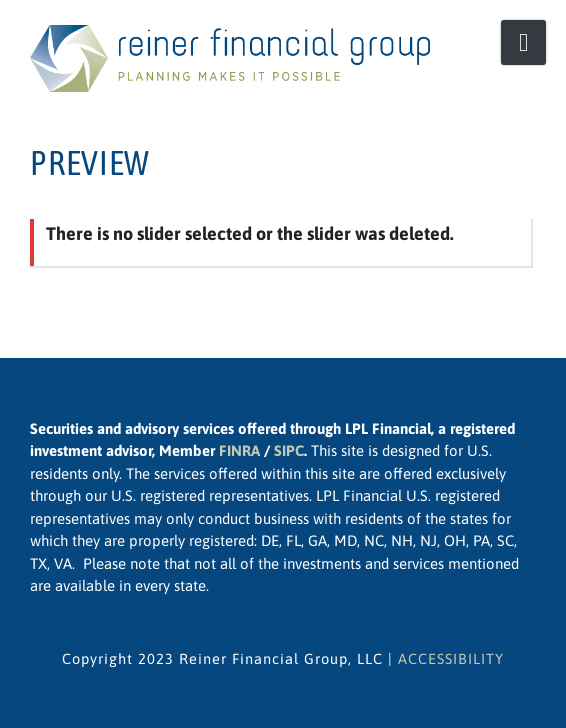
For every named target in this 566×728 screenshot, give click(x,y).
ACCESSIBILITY (451, 658)
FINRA (239, 450)
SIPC (289, 450)
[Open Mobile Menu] (523, 42)
